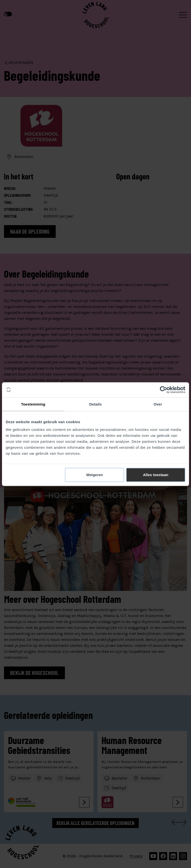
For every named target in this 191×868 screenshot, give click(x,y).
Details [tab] (95, 404)
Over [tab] (158, 404)
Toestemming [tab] (33, 404)
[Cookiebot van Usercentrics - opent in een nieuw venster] (164, 390)
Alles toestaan (156, 475)
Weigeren (95, 475)
